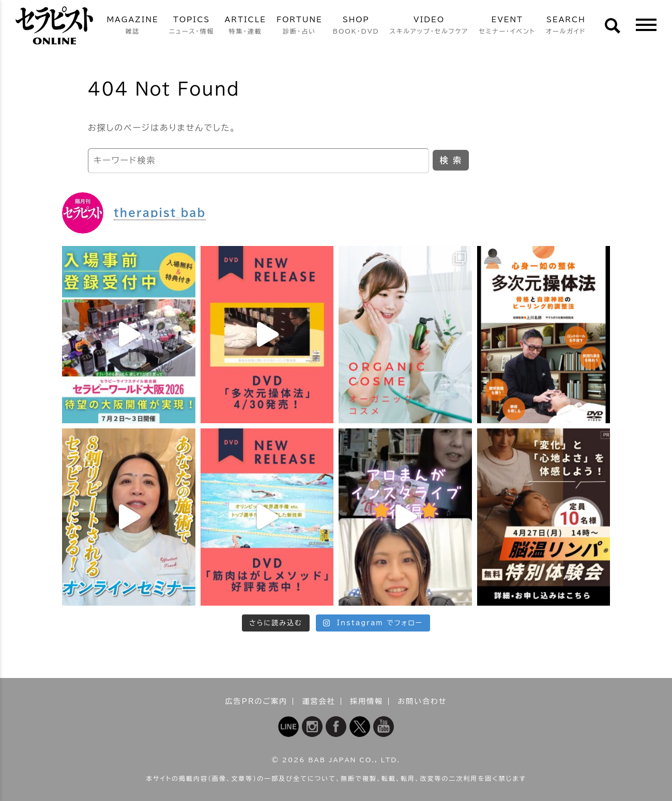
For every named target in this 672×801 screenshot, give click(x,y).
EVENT (507, 26)
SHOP (356, 26)
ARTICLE (246, 26)
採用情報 (366, 701)
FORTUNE (300, 26)
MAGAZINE (132, 26)
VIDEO (429, 26)
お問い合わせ (422, 701)
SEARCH (566, 26)
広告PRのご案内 (257, 701)
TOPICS (192, 26)
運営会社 (319, 701)
